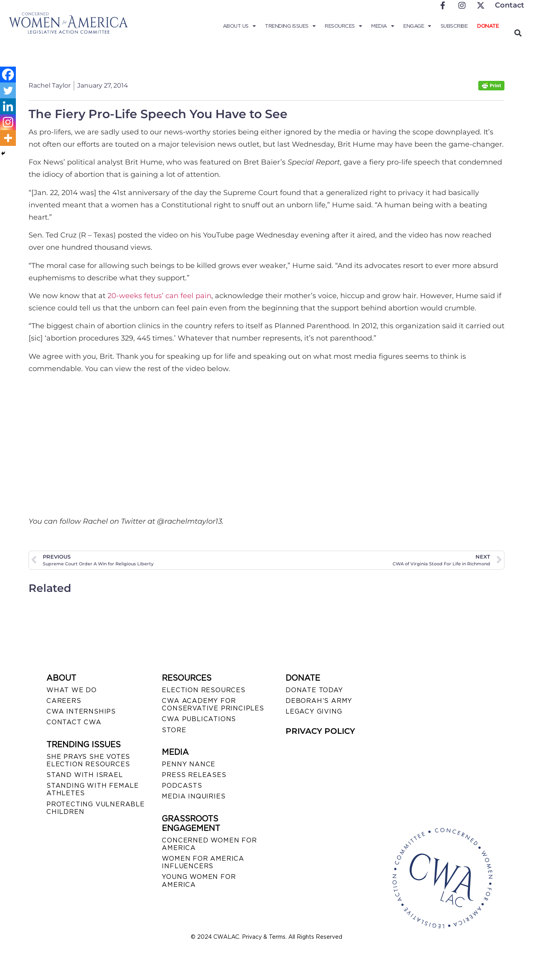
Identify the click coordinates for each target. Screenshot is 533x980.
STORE (174, 730)
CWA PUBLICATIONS (199, 719)
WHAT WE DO (72, 690)
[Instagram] (8, 122)
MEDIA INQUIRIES (194, 796)
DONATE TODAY (314, 690)
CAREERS (64, 701)
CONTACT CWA (74, 722)
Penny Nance (189, 764)
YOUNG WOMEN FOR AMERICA (199, 880)
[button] (518, 33)
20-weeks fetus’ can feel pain (159, 296)
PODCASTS (182, 786)
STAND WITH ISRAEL (85, 775)
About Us (239, 26)
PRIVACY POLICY (320, 731)
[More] (8, 138)
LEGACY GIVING (314, 711)
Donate (488, 26)
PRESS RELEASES (194, 775)
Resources (343, 26)
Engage (417, 26)
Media (382, 26)
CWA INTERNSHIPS (81, 711)
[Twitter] (8, 90)
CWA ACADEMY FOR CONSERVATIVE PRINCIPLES (213, 704)
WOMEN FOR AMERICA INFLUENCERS (203, 862)
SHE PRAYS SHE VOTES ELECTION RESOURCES (88, 760)
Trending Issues (290, 26)
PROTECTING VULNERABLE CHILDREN (96, 808)
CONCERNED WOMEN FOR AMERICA (209, 844)
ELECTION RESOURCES (203, 690)
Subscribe (454, 26)
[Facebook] (8, 75)
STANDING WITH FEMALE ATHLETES (93, 789)
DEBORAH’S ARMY (319, 701)
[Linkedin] (8, 106)
